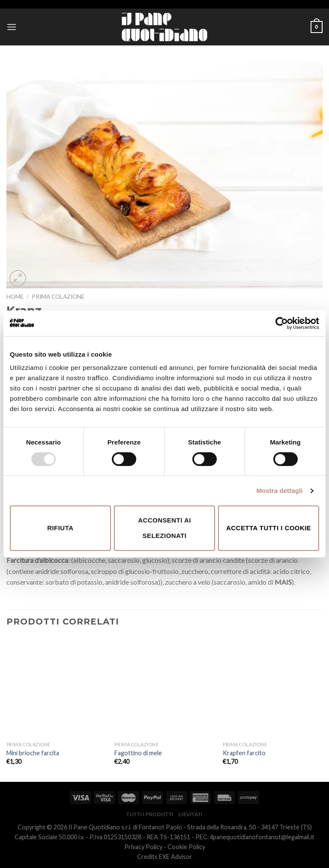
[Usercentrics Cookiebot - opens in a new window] (282, 323)
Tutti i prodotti (150, 814)
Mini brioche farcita (33, 753)
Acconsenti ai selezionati (164, 528)
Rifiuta (60, 528)
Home (15, 297)
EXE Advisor (176, 857)
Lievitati (191, 814)
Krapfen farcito (244, 753)
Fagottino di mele (138, 753)
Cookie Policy (186, 847)
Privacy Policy (143, 847)
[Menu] (12, 27)
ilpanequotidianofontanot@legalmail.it (262, 837)
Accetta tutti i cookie (269, 528)
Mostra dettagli (279, 491)
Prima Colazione (58, 297)
